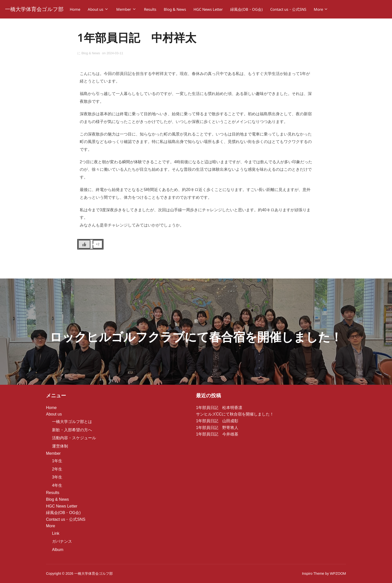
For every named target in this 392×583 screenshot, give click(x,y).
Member (126, 9)
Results (150, 9)
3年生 (57, 477)
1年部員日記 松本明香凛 (219, 408)
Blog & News (175, 9)
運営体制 (60, 446)
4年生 (57, 485)
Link (56, 534)
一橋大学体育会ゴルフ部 (34, 9)
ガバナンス (62, 542)
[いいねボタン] (84, 244)
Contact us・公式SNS (288, 9)
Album (58, 550)
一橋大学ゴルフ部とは (72, 422)
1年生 (57, 461)
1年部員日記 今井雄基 (217, 434)
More (321, 9)
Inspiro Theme (313, 574)
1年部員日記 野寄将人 (217, 428)
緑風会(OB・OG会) (246, 9)
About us (98, 9)
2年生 (57, 469)
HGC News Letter (208, 9)
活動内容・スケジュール (74, 438)
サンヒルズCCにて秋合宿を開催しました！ (235, 414)
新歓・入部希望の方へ (72, 430)
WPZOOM (338, 574)
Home (75, 9)
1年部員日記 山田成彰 (217, 421)
